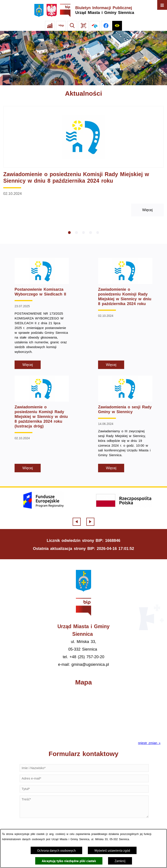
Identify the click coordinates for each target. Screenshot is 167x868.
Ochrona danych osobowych (56, 850)
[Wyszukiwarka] (72, 26)
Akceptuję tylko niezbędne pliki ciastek (69, 861)
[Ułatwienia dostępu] (117, 26)
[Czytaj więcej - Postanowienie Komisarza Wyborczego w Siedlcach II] (42, 313)
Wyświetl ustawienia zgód (112, 850)
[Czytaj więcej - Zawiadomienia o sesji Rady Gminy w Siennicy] (125, 424)
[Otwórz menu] (162, 5)
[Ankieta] (50, 26)
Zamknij (120, 861)
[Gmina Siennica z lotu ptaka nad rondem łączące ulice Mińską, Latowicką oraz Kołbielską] (83, 58)
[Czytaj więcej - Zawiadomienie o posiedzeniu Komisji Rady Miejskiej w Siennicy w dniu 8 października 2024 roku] (83, 161)
